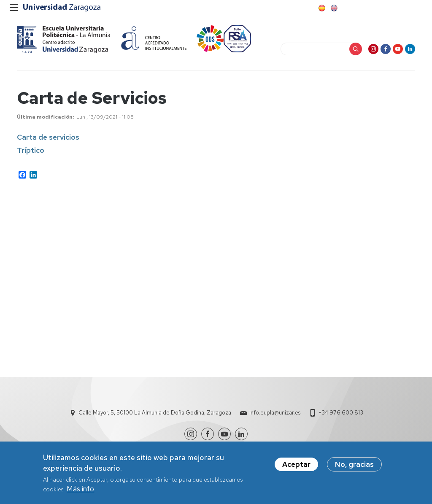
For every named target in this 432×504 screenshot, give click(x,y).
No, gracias (354, 464)
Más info (80, 489)
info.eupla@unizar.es (275, 413)
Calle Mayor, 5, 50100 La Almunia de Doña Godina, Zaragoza (155, 413)
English (333, 8)
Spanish (321, 8)
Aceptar (296, 464)
